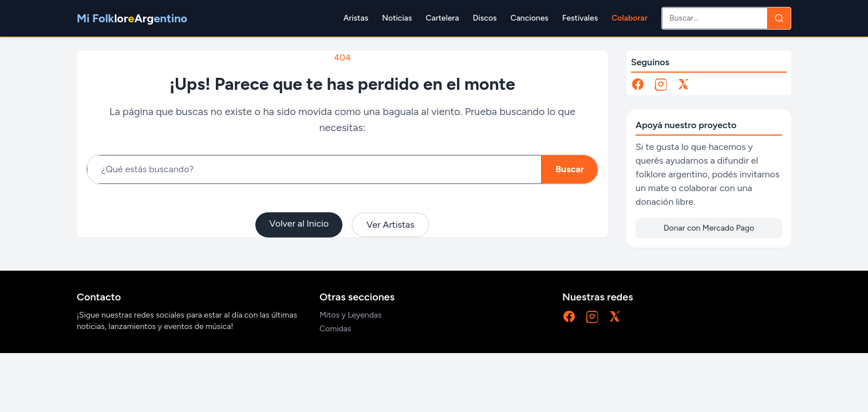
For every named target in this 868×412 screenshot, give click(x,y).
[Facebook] (638, 84)
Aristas (356, 18)
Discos (485, 18)
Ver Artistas (390, 225)
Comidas (335, 329)
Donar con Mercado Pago (709, 228)
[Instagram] (661, 84)
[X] (684, 84)
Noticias (397, 18)
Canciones (530, 18)
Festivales (580, 18)
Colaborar (630, 18)
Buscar (570, 169)
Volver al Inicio (299, 223)
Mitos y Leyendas (351, 315)
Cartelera (443, 18)
